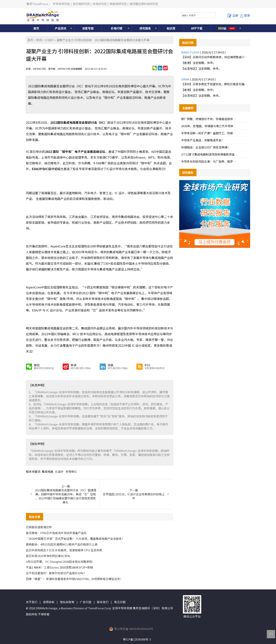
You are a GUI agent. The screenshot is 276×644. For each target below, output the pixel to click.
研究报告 (145, 28)
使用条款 (49, 602)
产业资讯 (61, 28)
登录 (245, 15)
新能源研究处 (118, 4)
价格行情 (117, 28)
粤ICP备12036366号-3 (137, 639)
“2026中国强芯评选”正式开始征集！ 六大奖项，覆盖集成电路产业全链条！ (75, 539)
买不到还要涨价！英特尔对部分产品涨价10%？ (56, 573)
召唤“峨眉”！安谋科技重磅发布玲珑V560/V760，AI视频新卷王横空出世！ (74, 579)
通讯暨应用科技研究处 (144, 4)
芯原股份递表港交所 (39, 527)
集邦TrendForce (37, 4)
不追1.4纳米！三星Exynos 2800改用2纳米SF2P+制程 (60, 567)
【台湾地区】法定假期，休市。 (201, 68)
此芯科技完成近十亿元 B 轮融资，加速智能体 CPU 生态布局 (64, 550)
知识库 (171, 28)
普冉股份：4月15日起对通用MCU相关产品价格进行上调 (62, 544)
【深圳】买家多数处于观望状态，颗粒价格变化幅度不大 (215, 84)
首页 (36, 28)
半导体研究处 (61, 4)
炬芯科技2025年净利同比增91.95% (48, 556)
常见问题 (120, 602)
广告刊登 (86, 602)
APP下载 (197, 28)
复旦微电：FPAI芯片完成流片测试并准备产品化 (56, 533)
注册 (233, 15)
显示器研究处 (81, 4)
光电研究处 (100, 4)
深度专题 (88, 28)
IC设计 (49, 40)
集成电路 (48, 472)
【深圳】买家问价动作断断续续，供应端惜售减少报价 (215, 57)
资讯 (39, 40)
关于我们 (32, 602)
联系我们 (103, 602)
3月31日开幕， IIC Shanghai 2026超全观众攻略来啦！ (60, 562)
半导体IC (71, 472)
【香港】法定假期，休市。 (198, 63)
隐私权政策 (67, 602)
